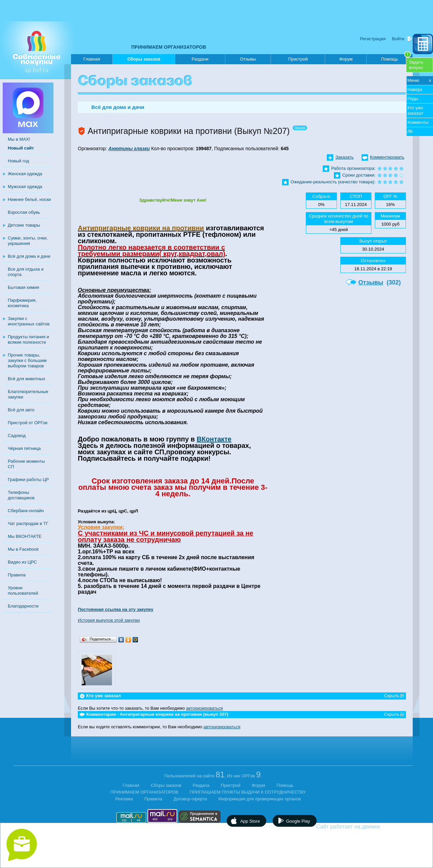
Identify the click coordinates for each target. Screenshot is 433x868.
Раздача (201, 785)
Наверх (415, 89)
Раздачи (200, 59)
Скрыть (392, 696)
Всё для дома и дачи (29, 256)
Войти (398, 39)
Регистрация (373, 39)
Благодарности (23, 606)
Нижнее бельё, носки (29, 199)
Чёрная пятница (24, 448)
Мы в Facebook (23, 549)
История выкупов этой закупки (109, 620)
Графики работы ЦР (28, 479)
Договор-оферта (190, 799)
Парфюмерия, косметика (22, 303)
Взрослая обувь (24, 212)
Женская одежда (25, 174)
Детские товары (24, 225)
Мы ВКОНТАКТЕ (25, 536)
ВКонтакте (214, 439)
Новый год (18, 161)
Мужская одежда (25, 187)
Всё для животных (26, 379)
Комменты (418, 122)
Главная (92, 59)
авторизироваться (204, 708)
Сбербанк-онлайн (26, 511)
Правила (17, 575)
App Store (250, 821)
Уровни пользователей (23, 590)
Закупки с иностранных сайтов (29, 321)
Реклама (124, 799)
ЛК (410, 131)
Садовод (17, 436)
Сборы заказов (144, 60)
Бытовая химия (24, 287)
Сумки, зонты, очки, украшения (28, 241)
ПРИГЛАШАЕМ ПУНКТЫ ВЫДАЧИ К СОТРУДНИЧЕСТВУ (248, 792)
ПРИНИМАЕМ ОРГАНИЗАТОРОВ (169, 47)
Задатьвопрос (416, 65)
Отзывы (248, 59)
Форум (346, 59)
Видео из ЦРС (22, 562)
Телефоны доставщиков (21, 495)
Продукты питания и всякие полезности (28, 339)
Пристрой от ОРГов (28, 423)
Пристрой (298, 59)
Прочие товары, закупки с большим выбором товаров (27, 360)
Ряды (413, 99)
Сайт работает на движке (363, 827)
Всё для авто (21, 410)
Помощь (396, 58)
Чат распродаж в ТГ (28, 523)
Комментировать (387, 157)
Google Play (298, 821)
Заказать (344, 157)
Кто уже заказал (415, 110)
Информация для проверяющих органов (259, 799)
